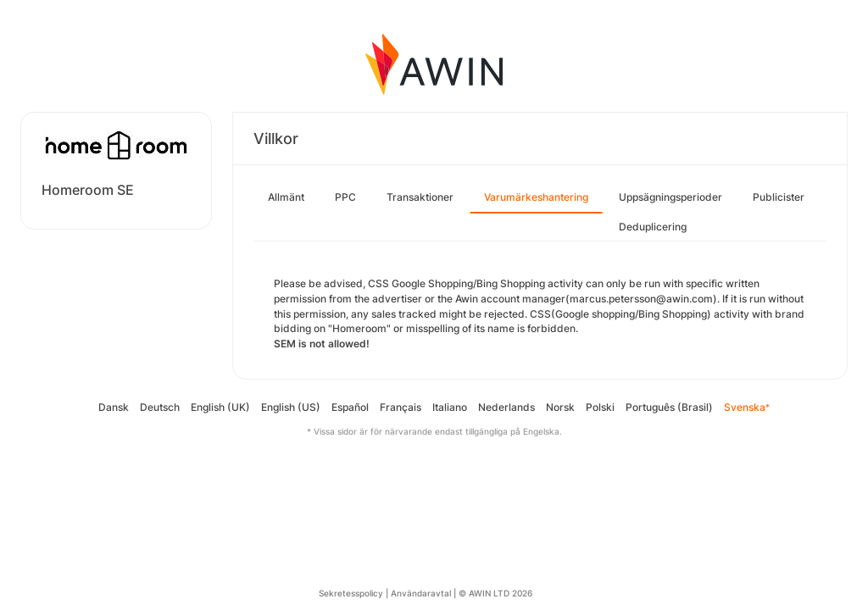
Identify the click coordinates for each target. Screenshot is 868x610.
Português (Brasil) (669, 407)
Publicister (779, 197)
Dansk (114, 407)
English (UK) (220, 407)
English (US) (291, 407)
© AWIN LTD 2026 (495, 593)
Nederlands (506, 407)
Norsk (560, 407)
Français (401, 407)
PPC (345, 197)
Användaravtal (421, 593)
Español (350, 407)
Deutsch (160, 407)
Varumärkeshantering (536, 197)
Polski (600, 407)
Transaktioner (420, 197)
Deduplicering (653, 227)
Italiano (450, 407)
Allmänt (286, 197)
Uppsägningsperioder (670, 197)
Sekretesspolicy (351, 593)
